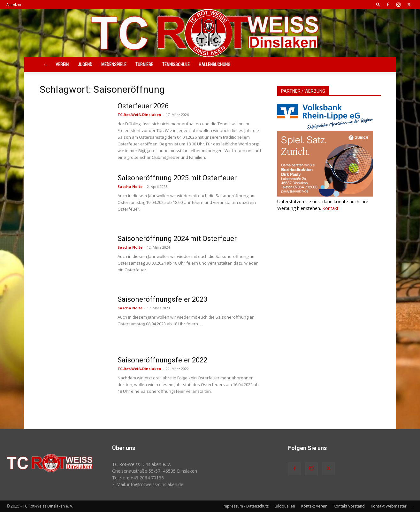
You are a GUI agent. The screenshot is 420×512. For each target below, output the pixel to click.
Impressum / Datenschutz (246, 506)
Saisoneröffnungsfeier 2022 (162, 360)
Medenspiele (114, 65)
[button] (378, 4)
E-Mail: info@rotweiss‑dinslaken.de (148, 484)
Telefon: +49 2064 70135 (138, 478)
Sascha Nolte (130, 186)
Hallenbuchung (214, 65)
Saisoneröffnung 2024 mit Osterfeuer (177, 239)
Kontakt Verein (314, 506)
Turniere (144, 65)
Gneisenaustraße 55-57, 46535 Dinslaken (155, 471)
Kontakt (330, 208)
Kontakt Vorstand (349, 506)
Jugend (85, 65)
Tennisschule (176, 65)
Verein (62, 65)
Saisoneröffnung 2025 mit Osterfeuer (177, 178)
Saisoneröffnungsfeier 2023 (162, 299)
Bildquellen (285, 506)
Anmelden (14, 5)
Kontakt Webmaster (389, 506)
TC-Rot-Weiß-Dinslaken (139, 115)
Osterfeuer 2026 (143, 106)
